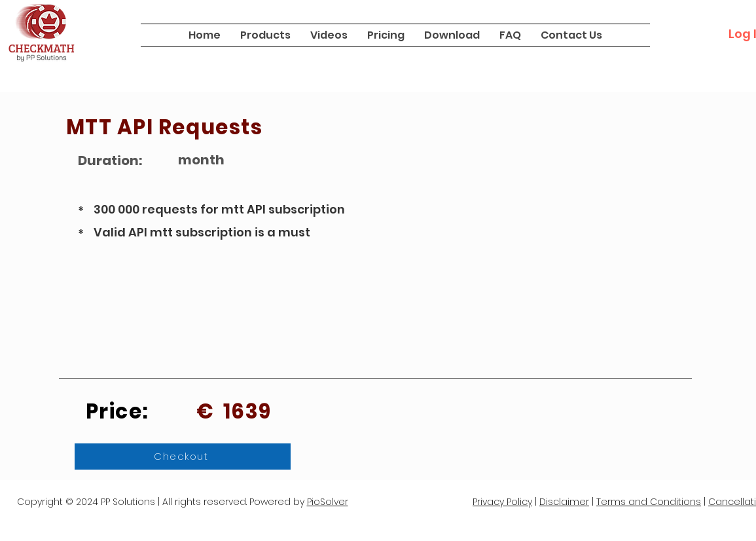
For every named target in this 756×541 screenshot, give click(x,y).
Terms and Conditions (649, 502)
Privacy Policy (502, 502)
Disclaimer (564, 502)
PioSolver (328, 502)
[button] (265, 35)
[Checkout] (183, 457)
